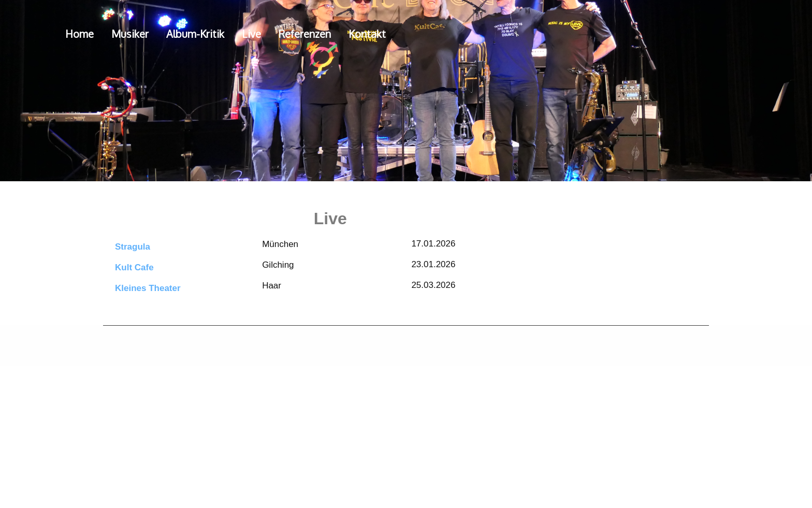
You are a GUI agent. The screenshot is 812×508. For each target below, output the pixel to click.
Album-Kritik (195, 34)
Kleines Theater (148, 288)
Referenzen (305, 34)
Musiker (130, 34)
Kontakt (367, 34)
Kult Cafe (134, 267)
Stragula (133, 247)
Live (251, 34)
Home (79, 34)
